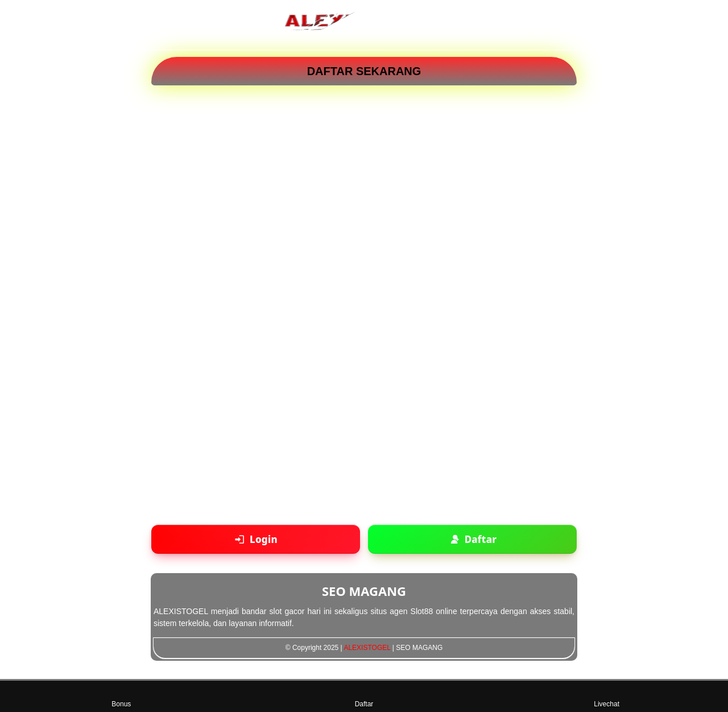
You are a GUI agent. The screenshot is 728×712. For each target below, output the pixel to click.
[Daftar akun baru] (472, 539)
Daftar (364, 696)
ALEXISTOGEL (367, 648)
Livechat (607, 696)
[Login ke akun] (256, 539)
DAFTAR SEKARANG (364, 71)
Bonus (121, 696)
